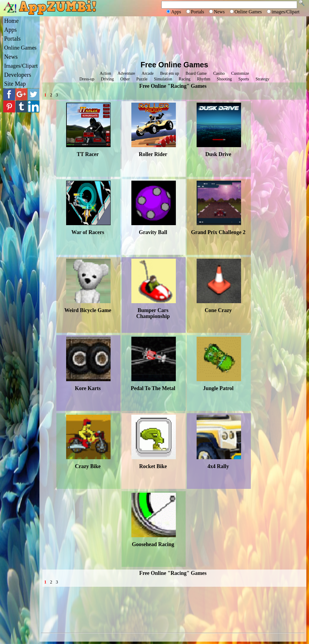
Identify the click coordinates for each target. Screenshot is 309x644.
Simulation (163, 79)
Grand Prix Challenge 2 (218, 232)
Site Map (15, 84)
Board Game (196, 73)
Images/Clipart (21, 66)
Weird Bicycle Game (88, 310)
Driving (107, 79)
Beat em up (170, 73)
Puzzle (142, 79)
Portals (12, 39)
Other (125, 79)
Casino (219, 73)
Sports (244, 79)
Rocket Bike (153, 466)
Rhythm (204, 79)
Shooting (224, 79)
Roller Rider (153, 154)
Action (105, 73)
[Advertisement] (173, 38)
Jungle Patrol (218, 388)
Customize (240, 73)
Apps (10, 30)
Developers (18, 75)
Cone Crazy (218, 310)
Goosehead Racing (153, 544)
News (11, 57)
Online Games (20, 48)
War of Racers (88, 232)
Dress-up (87, 79)
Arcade (148, 73)
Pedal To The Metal (153, 388)
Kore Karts (88, 388)
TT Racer (88, 154)
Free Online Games (174, 65)
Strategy (263, 79)
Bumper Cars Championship (153, 313)
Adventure (126, 73)
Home (11, 21)
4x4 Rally (218, 466)
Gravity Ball (153, 232)
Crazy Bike (88, 466)
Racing (184, 79)
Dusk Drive (218, 154)
